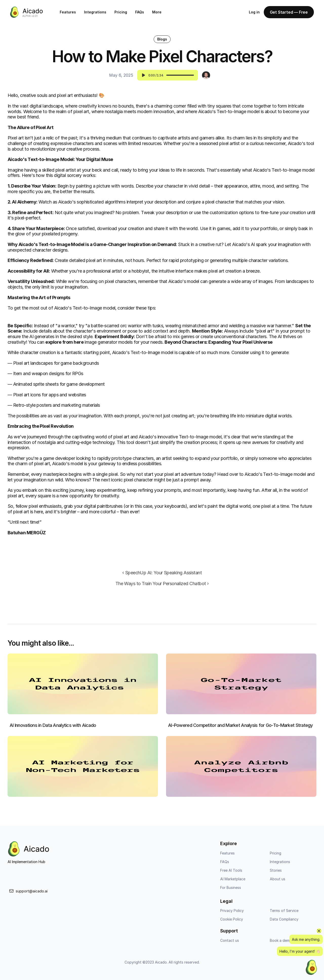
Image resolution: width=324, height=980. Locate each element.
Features (68, 12)
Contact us (230, 943)
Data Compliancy (284, 922)
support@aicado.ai (32, 894)
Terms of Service (284, 913)
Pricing (121, 12)
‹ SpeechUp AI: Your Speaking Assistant (162, 573)
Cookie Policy (232, 922)
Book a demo (281, 943)
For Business (231, 890)
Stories (276, 873)
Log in (254, 12)
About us (278, 881)
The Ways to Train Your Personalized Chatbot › (162, 584)
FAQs (140, 12)
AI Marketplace (233, 881)
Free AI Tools (231, 873)
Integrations (95, 12)
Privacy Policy (232, 913)
